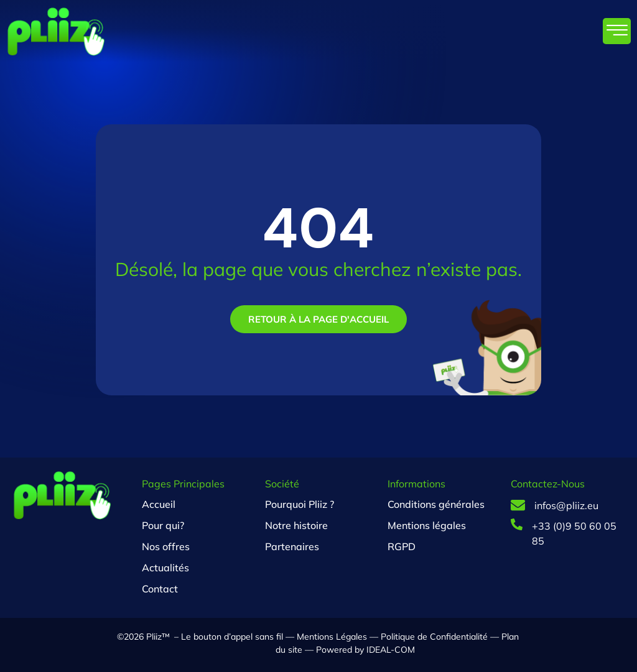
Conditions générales (436, 504)
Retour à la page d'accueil (318, 319)
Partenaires (292, 546)
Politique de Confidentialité (434, 637)
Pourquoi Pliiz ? (300, 504)
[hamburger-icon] (617, 31)
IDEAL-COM (389, 650)
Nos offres (166, 546)
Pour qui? (163, 525)
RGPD (402, 546)
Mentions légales (427, 525)
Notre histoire (296, 525)
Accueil (159, 504)
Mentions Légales (332, 637)
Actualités (165, 568)
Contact (160, 589)
